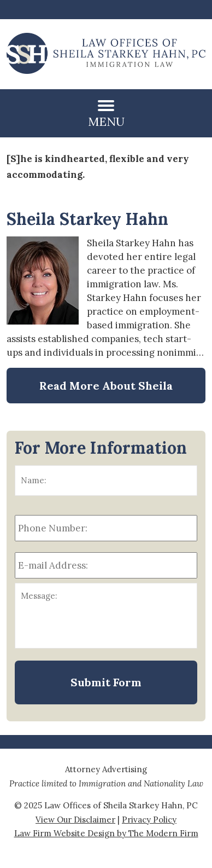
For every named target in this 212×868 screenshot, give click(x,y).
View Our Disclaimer (75, 820)
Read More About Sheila (106, 386)
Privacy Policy (149, 820)
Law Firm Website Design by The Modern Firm (106, 833)
